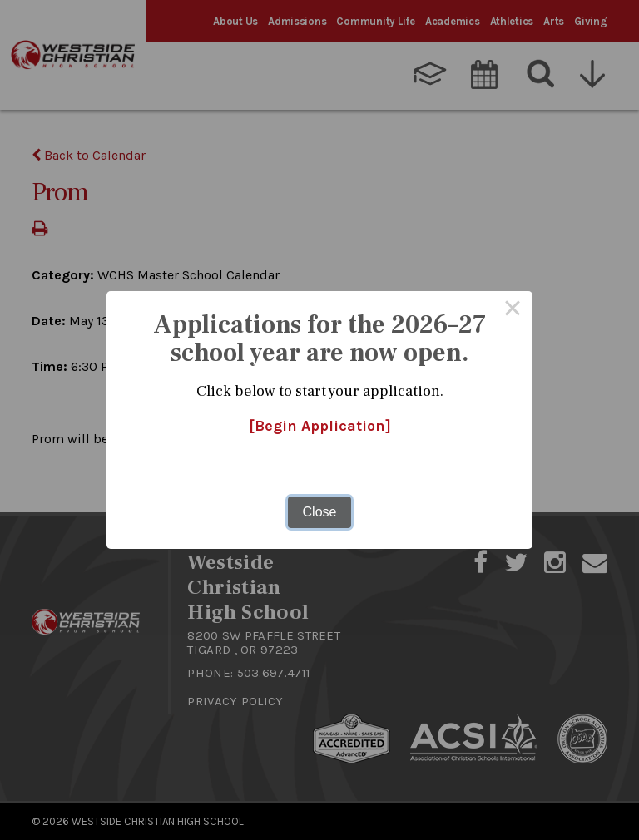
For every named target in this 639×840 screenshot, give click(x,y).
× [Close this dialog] (513, 311)
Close (320, 512)
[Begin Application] (320, 426)
